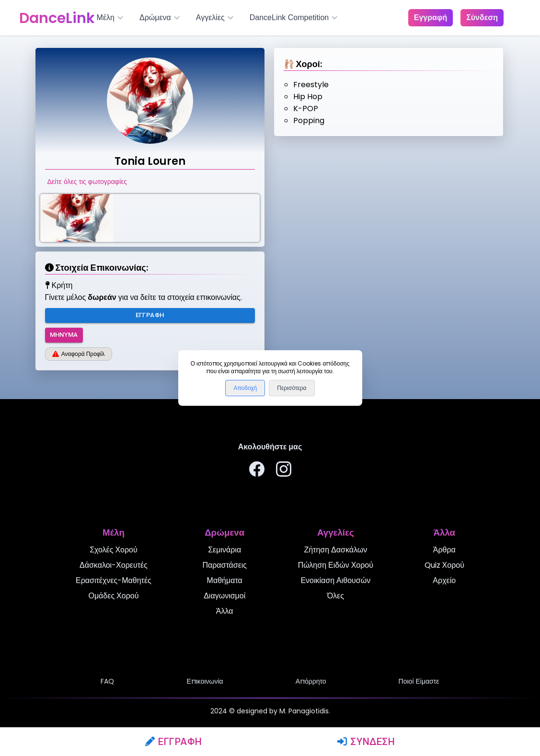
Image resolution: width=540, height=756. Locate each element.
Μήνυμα (64, 335)
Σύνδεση (366, 742)
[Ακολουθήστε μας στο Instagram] (284, 471)
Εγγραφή (174, 742)
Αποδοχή (245, 388)
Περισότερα (292, 388)
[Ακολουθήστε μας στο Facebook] (257, 471)
